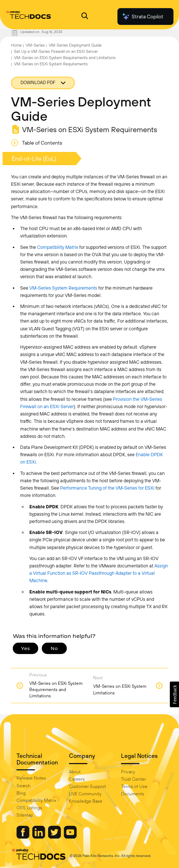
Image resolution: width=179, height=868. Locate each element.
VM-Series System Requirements (63, 288)
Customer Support (87, 787)
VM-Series (35, 45)
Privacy (128, 772)
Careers (77, 779)
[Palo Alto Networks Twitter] (55, 837)
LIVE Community (85, 794)
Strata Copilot (142, 17)
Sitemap (25, 815)
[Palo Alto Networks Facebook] (23, 837)
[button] (174, 694)
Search (23, 786)
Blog (21, 793)
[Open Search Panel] (85, 17)
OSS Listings (29, 808)
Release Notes (31, 778)
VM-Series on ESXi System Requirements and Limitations (65, 58)
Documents (133, 794)
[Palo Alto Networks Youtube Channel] (70, 837)
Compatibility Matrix (58, 247)
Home (16, 45)
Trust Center (134, 779)
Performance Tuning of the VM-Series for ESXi (107, 488)
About (75, 772)
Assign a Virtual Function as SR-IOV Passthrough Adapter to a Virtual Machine (99, 573)
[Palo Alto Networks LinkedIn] (39, 837)
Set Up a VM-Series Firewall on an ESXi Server (56, 51)
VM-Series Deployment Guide (75, 45)
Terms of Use (134, 787)
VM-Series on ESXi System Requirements (51, 64)
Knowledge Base (86, 801)
